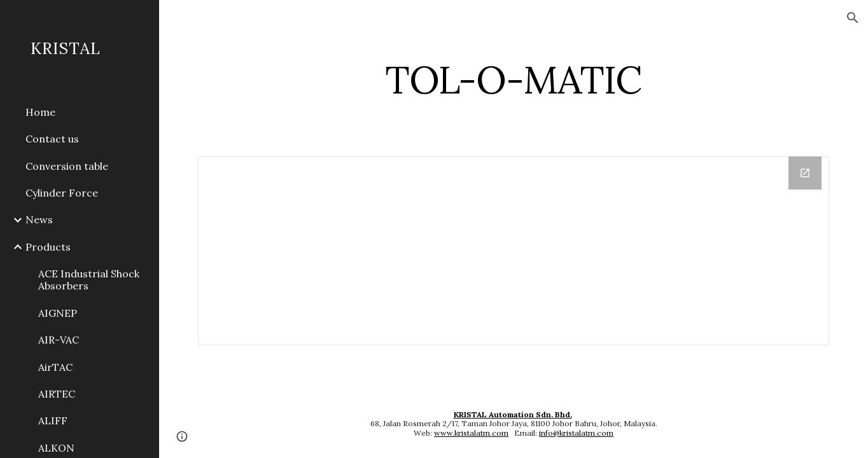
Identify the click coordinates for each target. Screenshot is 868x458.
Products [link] (48, 247)
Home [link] (40, 112)
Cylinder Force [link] (62, 193)
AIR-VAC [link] (59, 340)
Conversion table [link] (67, 166)
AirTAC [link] (55, 367)
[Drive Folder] (514, 251)
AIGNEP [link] (58, 313)
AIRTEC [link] (57, 394)
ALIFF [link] (53, 420)
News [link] (39, 219)
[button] (853, 18)
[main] (514, 80)
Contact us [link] (52, 139)
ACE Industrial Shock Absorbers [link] (89, 280)
